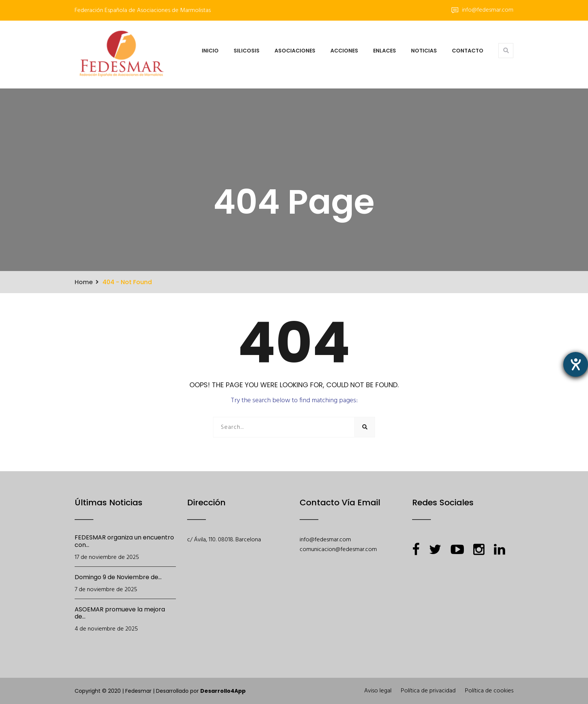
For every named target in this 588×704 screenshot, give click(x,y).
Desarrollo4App (223, 691)
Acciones (344, 51)
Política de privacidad (428, 691)
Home (84, 282)
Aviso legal (378, 691)
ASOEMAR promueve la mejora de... (120, 613)
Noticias (424, 51)
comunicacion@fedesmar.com (338, 550)
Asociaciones (295, 51)
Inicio (210, 51)
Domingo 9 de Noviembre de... (118, 577)
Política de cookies (489, 691)
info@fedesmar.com (482, 10)
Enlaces (385, 51)
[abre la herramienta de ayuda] (576, 364)
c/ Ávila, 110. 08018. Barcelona (224, 540)
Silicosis (247, 51)
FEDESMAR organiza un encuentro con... (124, 541)
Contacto (468, 51)
